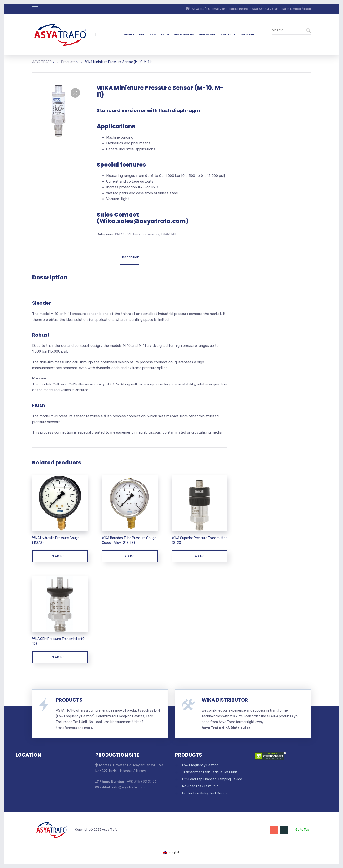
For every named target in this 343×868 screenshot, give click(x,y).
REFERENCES (184, 35)
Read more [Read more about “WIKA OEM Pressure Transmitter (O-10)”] (60, 657)
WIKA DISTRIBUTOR (225, 700)
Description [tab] (130, 257)
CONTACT (228, 35)
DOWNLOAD (207, 35)
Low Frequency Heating (200, 765)
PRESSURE (123, 234)
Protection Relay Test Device (205, 793)
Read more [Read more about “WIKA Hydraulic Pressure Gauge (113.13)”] (60, 556)
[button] (75, 93)
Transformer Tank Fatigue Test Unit (210, 772)
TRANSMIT (169, 234)
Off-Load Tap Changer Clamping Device (212, 779)
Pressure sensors (146, 234)
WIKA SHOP (249, 35)
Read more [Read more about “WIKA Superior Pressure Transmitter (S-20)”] (200, 556)
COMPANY (127, 35)
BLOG (165, 35)
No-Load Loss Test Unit (200, 786)
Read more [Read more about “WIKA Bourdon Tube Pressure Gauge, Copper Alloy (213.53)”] (130, 556)
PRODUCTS (148, 35)
